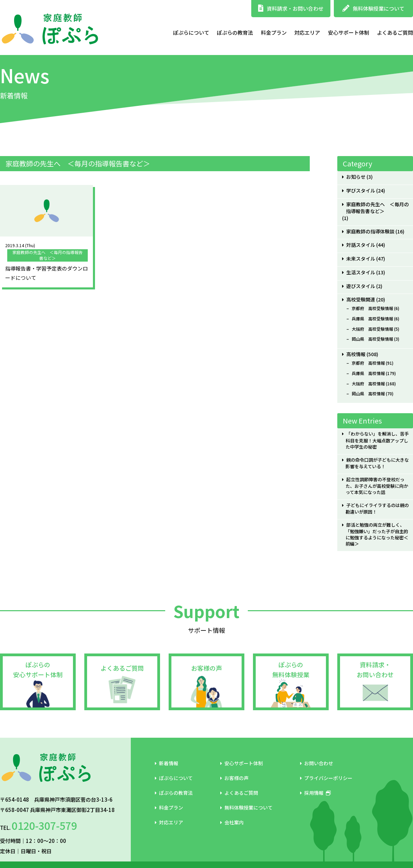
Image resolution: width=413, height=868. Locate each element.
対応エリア (307, 32)
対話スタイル (361, 245)
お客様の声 (206, 668)
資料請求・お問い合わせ (291, 8)
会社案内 (232, 822)
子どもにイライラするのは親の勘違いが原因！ (377, 509)
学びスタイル (361, 191)
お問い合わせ (317, 763)
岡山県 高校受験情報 (372, 339)
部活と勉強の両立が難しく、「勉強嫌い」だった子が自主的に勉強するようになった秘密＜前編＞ (377, 535)
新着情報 (167, 763)
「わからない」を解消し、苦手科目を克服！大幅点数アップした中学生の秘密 (377, 440)
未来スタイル (361, 259)
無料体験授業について (373, 8)
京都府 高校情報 (368, 363)
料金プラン (274, 32)
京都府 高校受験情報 (372, 308)
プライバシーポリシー (326, 778)
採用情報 (315, 793)
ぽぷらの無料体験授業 (291, 669)
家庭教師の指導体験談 (370, 232)
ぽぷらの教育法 (235, 32)
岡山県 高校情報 (368, 394)
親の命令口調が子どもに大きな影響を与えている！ (377, 463)
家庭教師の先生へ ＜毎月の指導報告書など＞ (377, 208)
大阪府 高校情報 (368, 384)
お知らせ (356, 177)
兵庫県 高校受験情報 (372, 319)
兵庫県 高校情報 (368, 373)
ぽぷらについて (191, 32)
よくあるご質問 (395, 32)
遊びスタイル (361, 286)
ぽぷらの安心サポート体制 (38, 669)
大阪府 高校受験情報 (372, 329)
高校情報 (356, 354)
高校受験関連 (361, 300)
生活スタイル (361, 272)
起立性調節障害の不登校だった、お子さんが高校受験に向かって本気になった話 (377, 486)
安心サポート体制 (349, 32)
